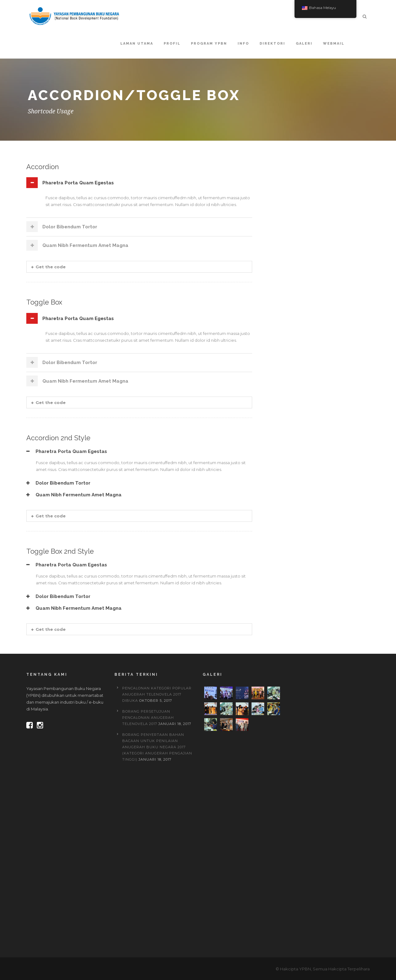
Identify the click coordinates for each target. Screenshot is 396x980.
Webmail (334, 44)
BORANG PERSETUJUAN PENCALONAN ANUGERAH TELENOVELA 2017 (148, 718)
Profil (172, 44)
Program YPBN (209, 44)
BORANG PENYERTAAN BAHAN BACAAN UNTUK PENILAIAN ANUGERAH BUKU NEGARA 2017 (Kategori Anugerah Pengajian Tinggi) (157, 747)
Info (243, 44)
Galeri (304, 44)
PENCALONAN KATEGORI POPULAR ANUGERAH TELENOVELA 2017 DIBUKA (157, 694)
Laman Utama (137, 44)
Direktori (272, 44)
